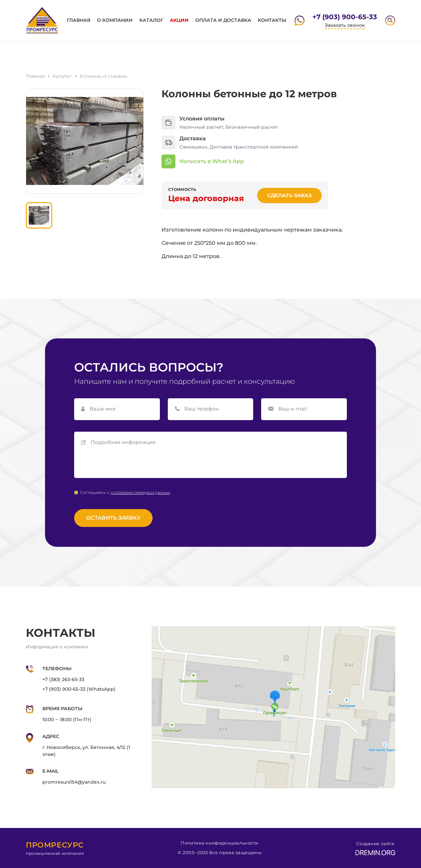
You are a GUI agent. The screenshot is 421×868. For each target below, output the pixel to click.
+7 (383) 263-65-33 (63, 679)
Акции (179, 20)
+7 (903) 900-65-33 (345, 17)
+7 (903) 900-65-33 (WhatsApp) (79, 689)
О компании (115, 20)
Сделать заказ (289, 195)
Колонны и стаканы (103, 76)
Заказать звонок (345, 25)
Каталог (151, 20)
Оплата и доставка (223, 20)
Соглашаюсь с (125, 492)
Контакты (272, 20)
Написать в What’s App (212, 161)
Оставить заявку (113, 518)
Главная (79, 20)
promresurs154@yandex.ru (74, 782)
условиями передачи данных (140, 492)
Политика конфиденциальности (220, 843)
